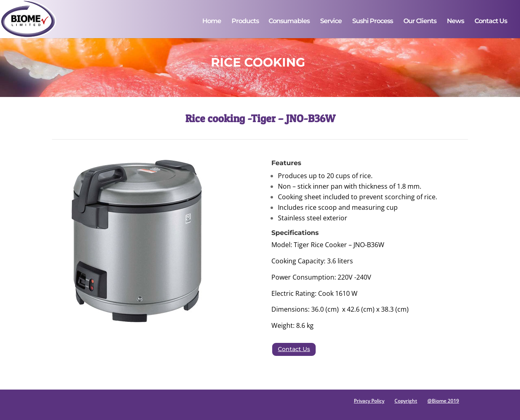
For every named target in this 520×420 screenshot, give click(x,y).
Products (245, 22)
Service (331, 22)
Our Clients (420, 22)
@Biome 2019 (443, 401)
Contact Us (491, 22)
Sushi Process (373, 22)
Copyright (406, 401)
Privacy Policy (369, 401)
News (455, 22)
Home (212, 22)
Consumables (289, 22)
